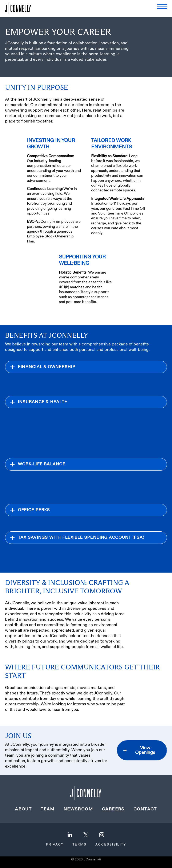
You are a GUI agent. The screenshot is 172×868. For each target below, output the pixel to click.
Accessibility (111, 845)
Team (48, 809)
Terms (79, 845)
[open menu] (162, 7)
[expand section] (86, 367)
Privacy (55, 845)
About (23, 809)
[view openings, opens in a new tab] (142, 750)
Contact (145, 809)
